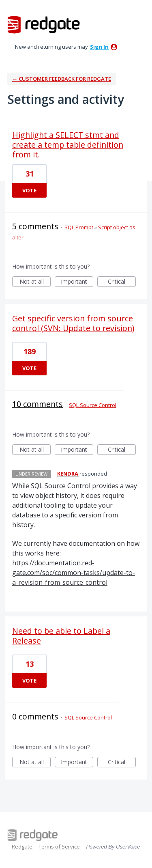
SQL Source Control (93, 405)
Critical (122, 282)
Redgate (22, 846)
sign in (99, 47)
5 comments (35, 226)
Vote (29, 190)
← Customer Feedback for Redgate (62, 79)
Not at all (35, 282)
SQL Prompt (79, 227)
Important (77, 282)
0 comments (35, 716)
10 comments (37, 404)
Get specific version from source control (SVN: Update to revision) (73, 323)
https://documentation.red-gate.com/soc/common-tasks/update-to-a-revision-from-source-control (74, 573)
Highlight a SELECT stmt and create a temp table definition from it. (68, 145)
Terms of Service (59, 846)
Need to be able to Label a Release (61, 636)
